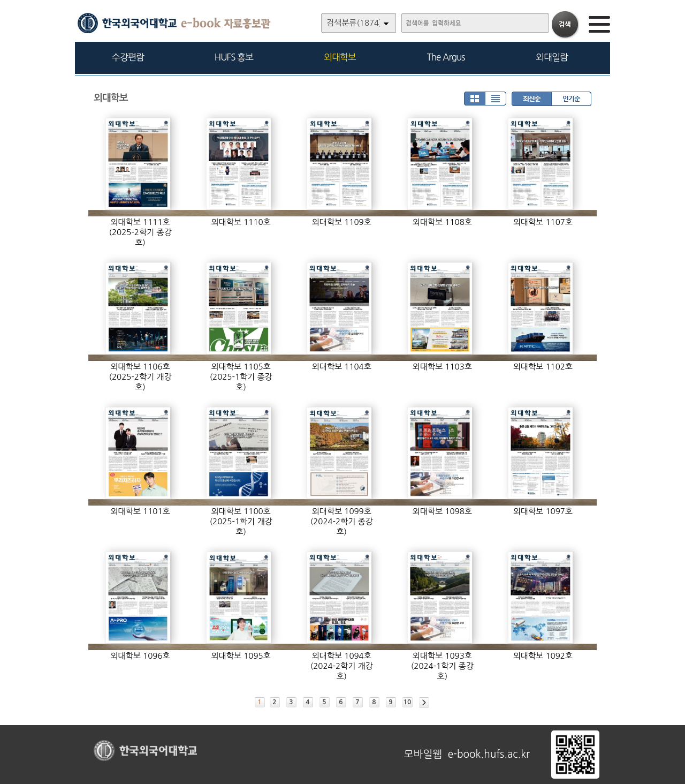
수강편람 (128, 57)
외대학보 (340, 57)
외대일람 (552, 57)
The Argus (446, 57)
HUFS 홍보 (234, 57)
